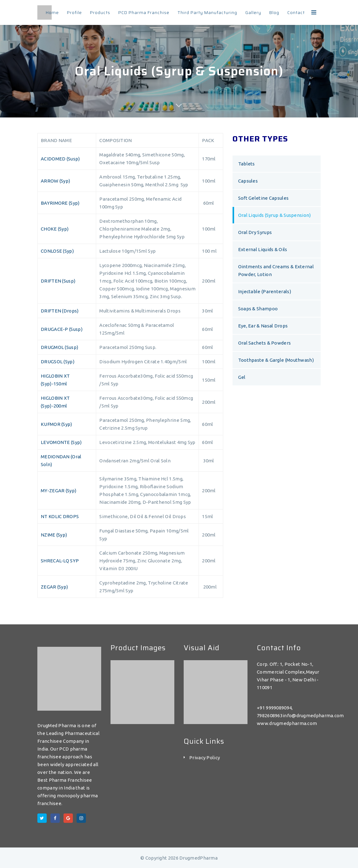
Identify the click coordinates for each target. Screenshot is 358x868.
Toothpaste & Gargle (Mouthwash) (276, 360)
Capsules (248, 181)
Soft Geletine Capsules (264, 198)
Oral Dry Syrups (255, 232)
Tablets (247, 164)
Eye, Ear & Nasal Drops (263, 326)
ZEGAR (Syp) (54, 587)
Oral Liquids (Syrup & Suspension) (275, 215)
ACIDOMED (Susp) (60, 159)
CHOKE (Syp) (55, 229)
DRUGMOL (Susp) (59, 347)
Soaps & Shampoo (258, 309)
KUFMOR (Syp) (57, 424)
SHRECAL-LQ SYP (60, 561)
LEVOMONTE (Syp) (61, 442)
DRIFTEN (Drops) (60, 311)
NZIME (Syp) (54, 535)
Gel (242, 377)
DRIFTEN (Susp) (58, 281)
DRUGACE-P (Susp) (62, 329)
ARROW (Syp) (55, 181)
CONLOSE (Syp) (57, 251)
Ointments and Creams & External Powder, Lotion (276, 270)
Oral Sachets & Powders (265, 343)
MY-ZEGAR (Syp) (59, 491)
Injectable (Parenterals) (265, 291)
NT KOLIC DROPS (60, 516)
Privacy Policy (205, 758)
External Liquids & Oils (263, 249)
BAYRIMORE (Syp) (60, 203)
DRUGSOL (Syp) (58, 362)
